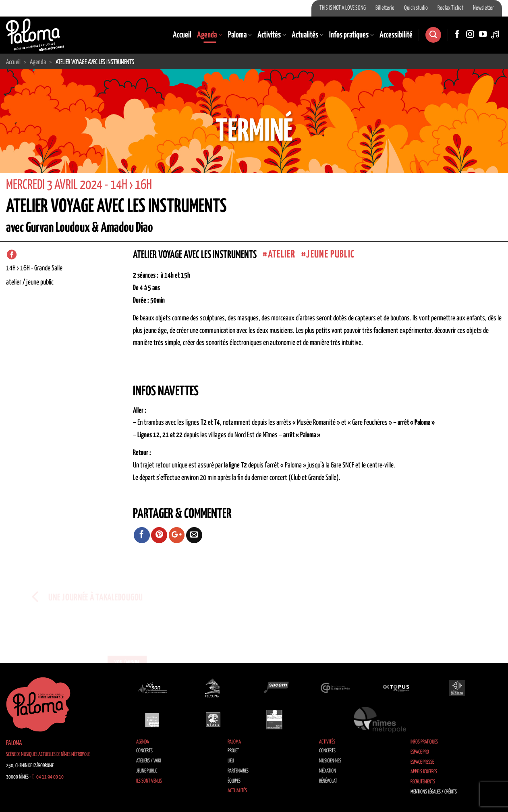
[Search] (433, 35)
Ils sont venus (149, 781)
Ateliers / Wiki (148, 761)
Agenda (209, 35)
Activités (272, 35)
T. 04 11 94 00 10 (48, 777)
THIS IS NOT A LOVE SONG (343, 8)
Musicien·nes (330, 761)
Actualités (308, 35)
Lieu (231, 761)
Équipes (234, 781)
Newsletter (483, 8)
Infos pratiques (351, 35)
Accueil (182, 35)
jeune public (330, 254)
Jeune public (147, 771)
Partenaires (238, 771)
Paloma (240, 35)
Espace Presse (422, 762)
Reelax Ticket (450, 8)
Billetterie (385, 8)
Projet (233, 751)
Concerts (144, 751)
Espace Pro (420, 752)
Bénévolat (328, 781)
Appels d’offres (424, 772)
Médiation (328, 771)
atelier (282, 254)
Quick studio (416, 8)
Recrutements (423, 782)
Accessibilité (396, 35)
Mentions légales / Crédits (434, 792)
